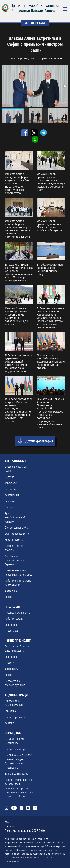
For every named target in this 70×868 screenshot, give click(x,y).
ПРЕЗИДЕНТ (13, 607)
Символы (10, 501)
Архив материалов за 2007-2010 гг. (27, 831)
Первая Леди (12, 631)
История (9, 477)
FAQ (7, 822)
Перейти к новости (49, 59)
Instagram (7, 808)
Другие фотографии (39, 441)
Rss (35, 808)
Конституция (12, 495)
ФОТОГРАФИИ (35, 23)
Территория (11, 483)
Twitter (28, 808)
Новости (9, 663)
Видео (8, 597)
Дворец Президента (16, 717)
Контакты (10, 723)
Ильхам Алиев (43, 11)
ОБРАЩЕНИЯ (13, 733)
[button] (65, 86)
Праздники (11, 507)
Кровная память (14, 540)
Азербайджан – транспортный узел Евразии (15, 560)
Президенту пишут (15, 749)
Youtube (14, 808)
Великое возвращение (17, 534)
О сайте (9, 826)
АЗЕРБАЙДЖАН (15, 461)
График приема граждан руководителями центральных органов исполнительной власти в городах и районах (19, 788)
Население (11, 489)
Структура (10, 711)
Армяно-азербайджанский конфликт (15, 517)
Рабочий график (14, 619)
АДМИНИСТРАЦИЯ (17, 695)
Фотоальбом (12, 591)
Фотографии (11, 669)
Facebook (21, 808)
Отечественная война (17, 528)
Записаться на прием (17, 774)
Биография (11, 625)
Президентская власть (17, 613)
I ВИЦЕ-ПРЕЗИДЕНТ (18, 641)
